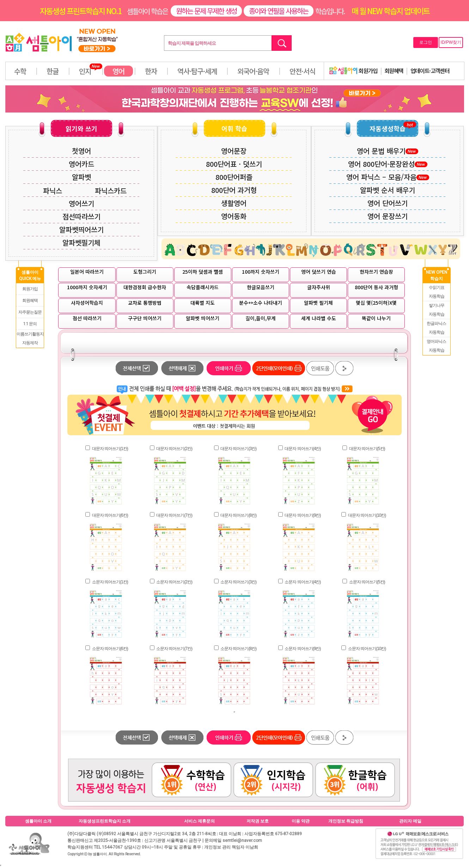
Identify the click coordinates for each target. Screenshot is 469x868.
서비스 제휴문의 (199, 821)
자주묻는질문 (30, 312)
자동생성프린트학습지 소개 (105, 821)
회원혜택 (394, 71)
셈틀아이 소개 (38, 821)
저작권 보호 (258, 821)
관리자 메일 (410, 821)
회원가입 (353, 71)
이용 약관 (301, 821)
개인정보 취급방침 (346, 821)
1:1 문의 (30, 324)
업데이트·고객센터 (430, 71)
